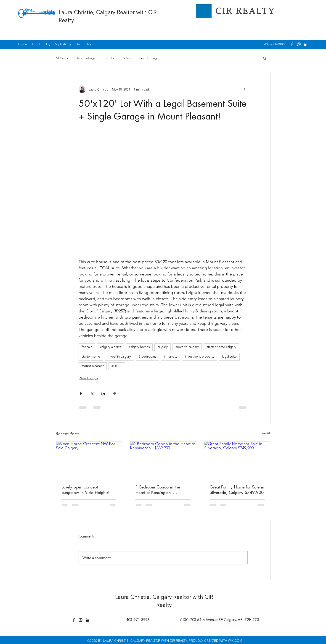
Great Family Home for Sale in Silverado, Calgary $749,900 (237, 490)
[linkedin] (306, 44)
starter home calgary (221, 347)
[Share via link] (114, 393)
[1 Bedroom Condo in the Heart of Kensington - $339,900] (163, 460)
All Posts (62, 58)
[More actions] (245, 89)
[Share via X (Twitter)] (92, 393)
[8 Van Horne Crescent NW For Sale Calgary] (89, 460)
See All (265, 433)
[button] (265, 58)
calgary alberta (111, 347)
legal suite (229, 357)
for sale (87, 347)
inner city (171, 357)
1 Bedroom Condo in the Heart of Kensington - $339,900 (158, 490)
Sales (127, 58)
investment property (200, 357)
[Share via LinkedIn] (103, 393)
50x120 (117, 366)
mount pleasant (93, 366)
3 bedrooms (147, 357)
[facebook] (292, 44)
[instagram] (299, 44)
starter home (91, 357)
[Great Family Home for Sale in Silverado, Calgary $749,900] (237, 460)
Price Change (149, 58)
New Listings (86, 58)
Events (109, 58)
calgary (163, 347)
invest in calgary (119, 357)
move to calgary (187, 347)
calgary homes (139, 347)
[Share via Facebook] (81, 393)
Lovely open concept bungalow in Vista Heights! (85, 490)
